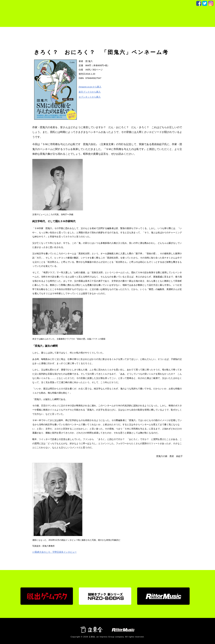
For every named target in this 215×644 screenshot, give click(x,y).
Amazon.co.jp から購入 (90, 87)
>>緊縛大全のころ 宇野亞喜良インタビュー (54, 552)
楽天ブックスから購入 (90, 92)
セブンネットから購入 (90, 97)
